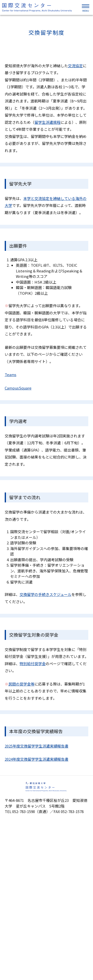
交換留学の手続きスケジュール (46, 594)
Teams (11, 375)
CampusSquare (18, 388)
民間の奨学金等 (21, 684)
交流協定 (75, 66)
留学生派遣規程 (47, 122)
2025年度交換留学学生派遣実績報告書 (37, 746)
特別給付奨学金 (33, 664)
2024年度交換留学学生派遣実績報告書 (37, 759)
